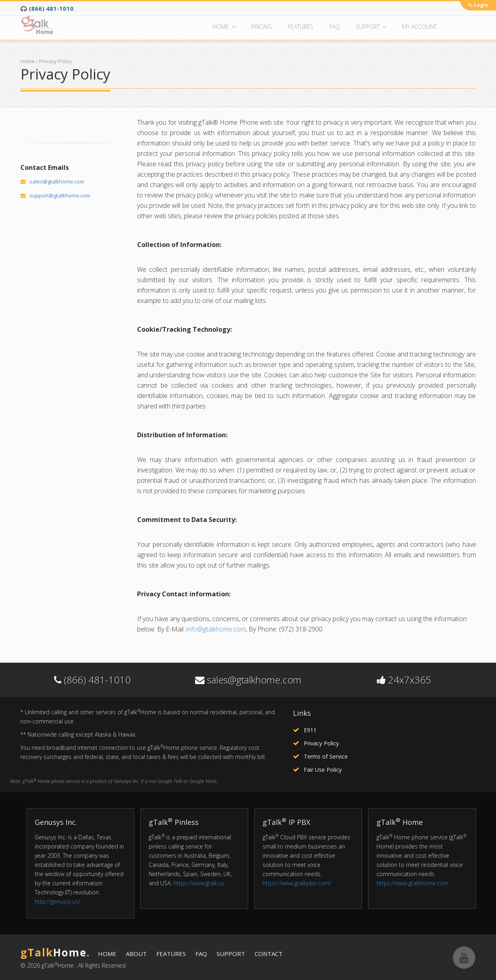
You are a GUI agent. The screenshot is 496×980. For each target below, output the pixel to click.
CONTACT (269, 954)
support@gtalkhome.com (60, 195)
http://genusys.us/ (58, 901)
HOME (107, 954)
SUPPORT (231, 954)
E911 (310, 730)
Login (478, 5)
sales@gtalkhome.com (57, 181)
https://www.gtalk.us (199, 883)
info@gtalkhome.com (216, 629)
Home (28, 61)
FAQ (201, 954)
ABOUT (136, 954)
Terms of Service (326, 756)
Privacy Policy (321, 743)
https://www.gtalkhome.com (412, 883)
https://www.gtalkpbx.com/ (297, 883)
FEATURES (171, 954)
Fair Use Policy (323, 770)
